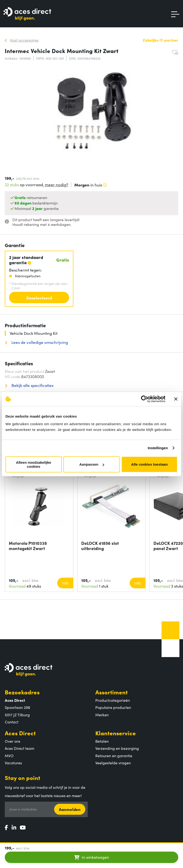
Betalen (102, 741)
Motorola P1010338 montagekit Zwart (28, 546)
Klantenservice (116, 733)
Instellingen (158, 448)
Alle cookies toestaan (149, 464)
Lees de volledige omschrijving (39, 342)
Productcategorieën (113, 700)
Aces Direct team (20, 748)
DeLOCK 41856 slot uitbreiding (100, 546)
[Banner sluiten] (176, 399)
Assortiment (112, 692)
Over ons (13, 741)
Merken (102, 715)
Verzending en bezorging (117, 748)
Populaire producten (113, 707)
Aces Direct (20, 733)
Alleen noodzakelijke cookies (34, 464)
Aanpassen (92, 464)
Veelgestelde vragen (113, 763)
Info (65, 583)
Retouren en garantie (114, 756)
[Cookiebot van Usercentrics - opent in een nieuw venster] (145, 399)
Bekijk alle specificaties (32, 385)
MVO (9, 756)
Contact (12, 722)
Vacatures (13, 763)
